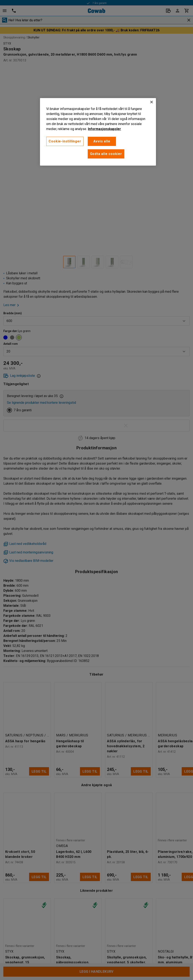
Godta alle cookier (106, 154)
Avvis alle (102, 141)
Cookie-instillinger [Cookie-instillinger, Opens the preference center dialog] (65, 141)
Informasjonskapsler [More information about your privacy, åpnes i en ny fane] (104, 129)
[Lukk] (152, 102)
